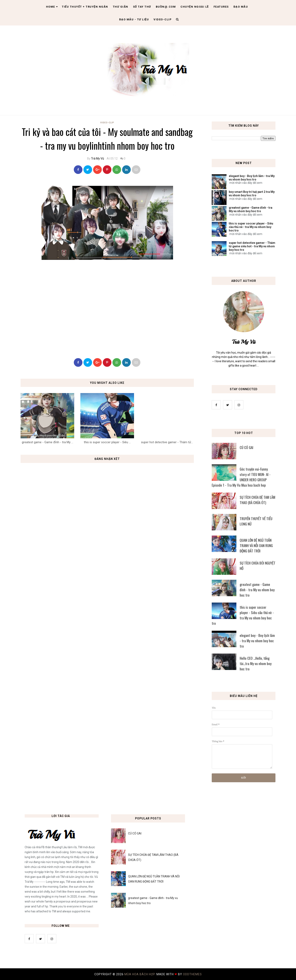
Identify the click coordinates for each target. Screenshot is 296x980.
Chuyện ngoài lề (195, 7)
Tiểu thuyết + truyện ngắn (85, 7)
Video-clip (163, 19)
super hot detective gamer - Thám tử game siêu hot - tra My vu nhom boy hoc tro (252, 246)
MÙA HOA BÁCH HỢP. (140, 974)
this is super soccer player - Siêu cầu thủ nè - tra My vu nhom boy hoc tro (251, 227)
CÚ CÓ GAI (246, 447)
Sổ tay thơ (142, 7)
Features (221, 7)
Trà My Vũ (98, 159)
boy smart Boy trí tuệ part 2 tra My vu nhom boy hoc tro (252, 194)
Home (52, 7)
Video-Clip (107, 123)
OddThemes (192, 974)
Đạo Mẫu (241, 7)
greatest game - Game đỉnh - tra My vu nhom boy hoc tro (251, 209)
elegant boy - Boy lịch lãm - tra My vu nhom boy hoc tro (252, 178)
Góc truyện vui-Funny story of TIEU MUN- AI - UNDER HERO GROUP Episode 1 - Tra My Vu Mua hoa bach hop (241, 477)
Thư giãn (121, 7)
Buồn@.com (166, 7)
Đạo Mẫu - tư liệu (134, 19)
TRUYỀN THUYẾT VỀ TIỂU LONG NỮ (256, 521)
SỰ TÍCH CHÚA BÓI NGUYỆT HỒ (258, 566)
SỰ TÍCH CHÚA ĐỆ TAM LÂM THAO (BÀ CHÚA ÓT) (257, 500)
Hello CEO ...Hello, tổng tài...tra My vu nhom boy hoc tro (256, 664)
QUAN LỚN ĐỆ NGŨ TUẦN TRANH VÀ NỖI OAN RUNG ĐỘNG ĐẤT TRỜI (256, 546)
